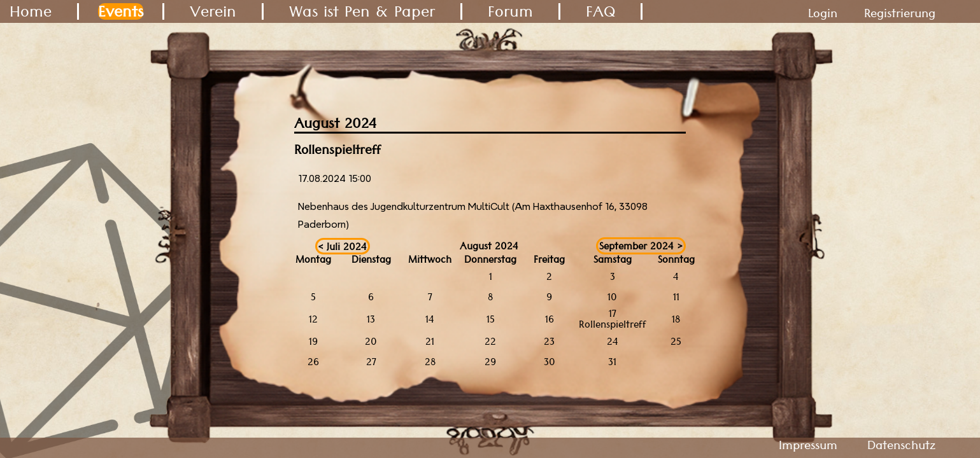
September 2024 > (641, 246)
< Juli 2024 (342, 246)
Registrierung (900, 13)
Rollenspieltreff (613, 324)
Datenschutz (901, 445)
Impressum (808, 445)
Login (823, 13)
